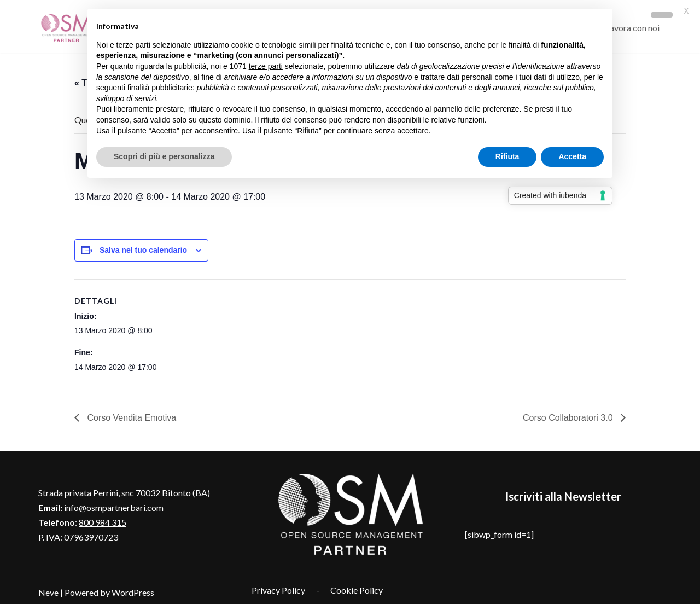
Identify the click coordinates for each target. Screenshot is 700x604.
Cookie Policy (357, 588)
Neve (48, 590)
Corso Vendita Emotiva (130, 416)
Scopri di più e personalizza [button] (164, 156)
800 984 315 (103, 520)
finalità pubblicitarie (160, 88)
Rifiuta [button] (507, 156)
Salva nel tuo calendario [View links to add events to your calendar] (143, 248)
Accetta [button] (572, 156)
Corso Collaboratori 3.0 (569, 416)
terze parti (266, 66)
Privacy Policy (278, 588)
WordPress (133, 590)
